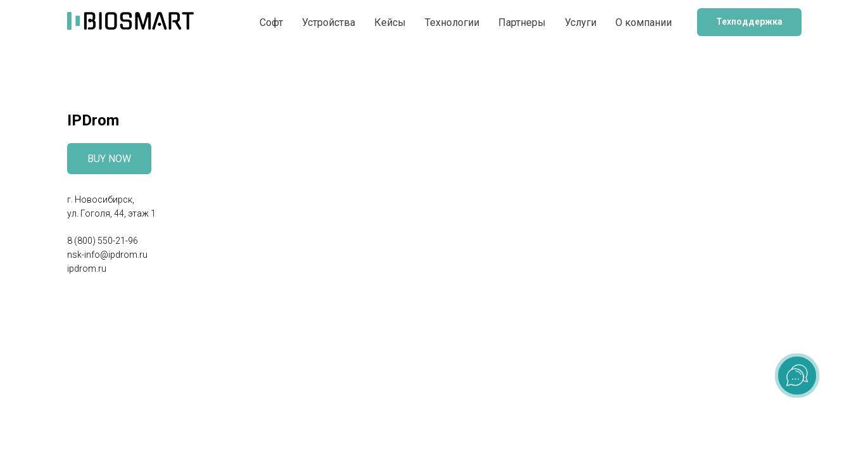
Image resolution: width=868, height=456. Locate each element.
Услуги (581, 22)
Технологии (452, 22)
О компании (644, 22)
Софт (271, 22)
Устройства (329, 22)
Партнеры (522, 22)
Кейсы (390, 22)
